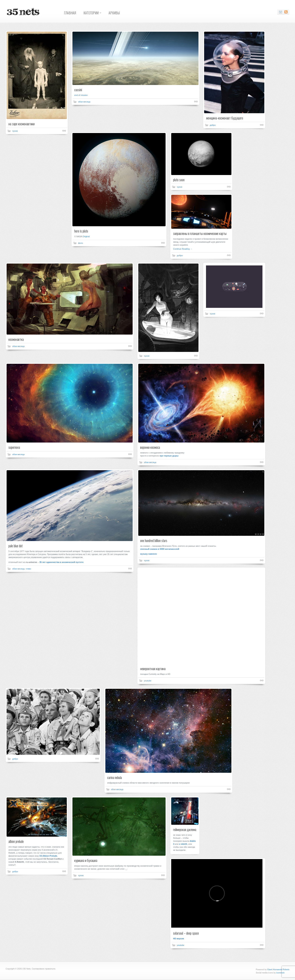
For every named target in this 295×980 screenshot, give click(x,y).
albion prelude (16, 841)
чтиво (28, 569)
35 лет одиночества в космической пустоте (61, 562)
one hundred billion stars (154, 540)
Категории (91, 13)
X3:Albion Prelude (48, 856)
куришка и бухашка (86, 860)
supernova (14, 447)
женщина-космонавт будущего (225, 118)
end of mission (81, 95)
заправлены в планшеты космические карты (200, 233)
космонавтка (16, 339)
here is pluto (81, 231)
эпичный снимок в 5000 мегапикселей (160, 549)
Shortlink (64, 131)
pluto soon (179, 180)
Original (86, 236)
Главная (70, 13)
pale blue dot (16, 546)
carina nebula (115, 777)
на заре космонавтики (22, 124)
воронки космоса (150, 447)
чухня (15, 131)
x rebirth (183, 844)
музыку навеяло (149, 554)
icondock (280, 973)
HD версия (179, 939)
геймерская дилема (185, 829)
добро (213, 125)
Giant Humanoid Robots (278, 969)
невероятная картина (153, 669)
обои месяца (84, 102)
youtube (148, 681)
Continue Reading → (183, 249)
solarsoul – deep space (186, 933)
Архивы (114, 13)
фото (81, 243)
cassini (78, 90)
